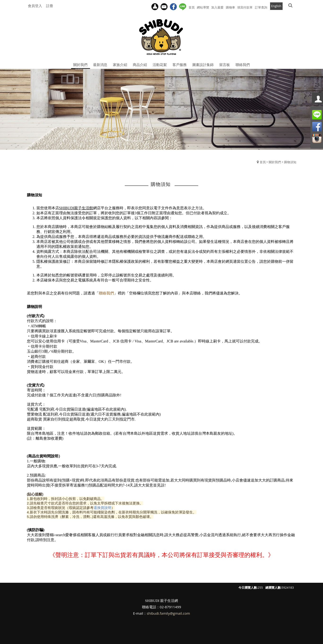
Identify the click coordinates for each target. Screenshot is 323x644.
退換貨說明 (102, 508)
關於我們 (275, 162)
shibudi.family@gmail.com (168, 613)
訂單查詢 (261, 7)
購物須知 (290, 162)
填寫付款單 (245, 7)
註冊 (50, 6)
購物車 (230, 7)
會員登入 (35, 6)
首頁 (263, 162)
